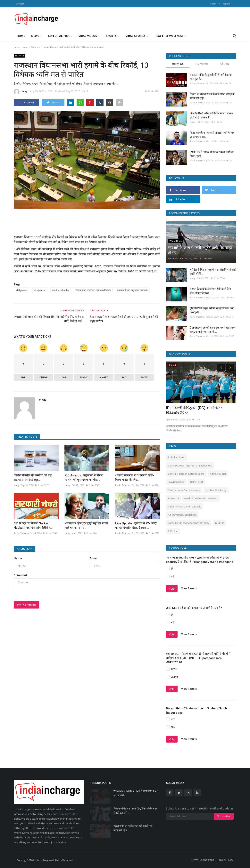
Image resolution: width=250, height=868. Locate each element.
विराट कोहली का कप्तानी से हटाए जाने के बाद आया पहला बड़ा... (212, 135)
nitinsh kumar (218, 474)
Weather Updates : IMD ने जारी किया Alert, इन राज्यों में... (136, 793)
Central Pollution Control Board (186, 474)
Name (18, 558)
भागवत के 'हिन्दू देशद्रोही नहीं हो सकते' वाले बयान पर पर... (87, 526)
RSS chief (173, 531)
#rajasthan (40, 290)
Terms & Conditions (202, 860)
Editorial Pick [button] (60, 36)
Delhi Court (197, 482)
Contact (20, 4)
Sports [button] (113, 36)
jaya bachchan (176, 482)
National (35, 47)
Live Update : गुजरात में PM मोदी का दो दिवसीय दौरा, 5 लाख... (136, 526)
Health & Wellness (170, 36)
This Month (201, 64)
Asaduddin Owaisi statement (201, 498)
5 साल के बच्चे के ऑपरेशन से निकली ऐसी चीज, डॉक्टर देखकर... (210, 291)
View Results (189, 588)
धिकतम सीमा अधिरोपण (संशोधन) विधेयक (93, 290)
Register (227, 4)
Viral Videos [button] (89, 36)
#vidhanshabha (61, 290)
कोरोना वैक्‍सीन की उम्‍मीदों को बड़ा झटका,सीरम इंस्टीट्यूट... (33, 478)
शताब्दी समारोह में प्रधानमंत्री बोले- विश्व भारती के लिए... (135, 478)
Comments (25, 549)
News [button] (37, 36)
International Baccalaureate (184, 490)
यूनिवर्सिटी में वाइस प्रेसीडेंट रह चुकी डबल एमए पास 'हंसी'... (212, 310)
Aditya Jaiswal (197, 83)
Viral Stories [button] (137, 36)
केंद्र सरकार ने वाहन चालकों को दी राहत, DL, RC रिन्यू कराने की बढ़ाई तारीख (124, 319)
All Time (225, 64)
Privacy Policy (225, 860)
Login (213, 4)
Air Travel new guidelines (182, 515)
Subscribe (224, 816)
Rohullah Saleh (177, 457)
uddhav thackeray (216, 490)
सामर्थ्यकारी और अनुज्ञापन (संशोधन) (132, 290)
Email (94, 558)
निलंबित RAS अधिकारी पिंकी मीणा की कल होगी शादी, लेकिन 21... (211, 115)
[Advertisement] (165, 19)
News (25, 47)
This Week (178, 64)
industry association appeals (184, 506)
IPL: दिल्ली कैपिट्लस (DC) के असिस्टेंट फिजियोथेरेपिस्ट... (194, 410)
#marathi (173, 498)
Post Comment (26, 605)
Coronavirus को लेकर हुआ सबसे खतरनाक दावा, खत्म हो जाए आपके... (212, 330)
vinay (20, 92)
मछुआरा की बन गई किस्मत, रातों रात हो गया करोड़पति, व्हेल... (133, 828)
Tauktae (220, 523)
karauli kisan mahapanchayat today (189, 523)
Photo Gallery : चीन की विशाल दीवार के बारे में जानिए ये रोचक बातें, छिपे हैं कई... (49, 319)
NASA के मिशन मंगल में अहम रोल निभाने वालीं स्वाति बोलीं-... (213, 272)
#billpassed (22, 290)
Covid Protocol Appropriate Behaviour (190, 466)
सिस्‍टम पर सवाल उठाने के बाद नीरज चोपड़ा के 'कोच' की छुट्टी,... (212, 96)
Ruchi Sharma (123, 485)
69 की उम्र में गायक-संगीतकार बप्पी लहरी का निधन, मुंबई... (212, 154)
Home (21, 36)
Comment (21, 575)
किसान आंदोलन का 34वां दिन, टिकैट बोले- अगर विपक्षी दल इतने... (135, 811)
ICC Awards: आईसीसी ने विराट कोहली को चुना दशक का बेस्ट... (84, 478)
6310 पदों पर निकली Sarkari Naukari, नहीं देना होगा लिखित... (33, 526)
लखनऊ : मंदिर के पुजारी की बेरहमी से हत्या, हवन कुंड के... (211, 77)
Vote (172, 589)
